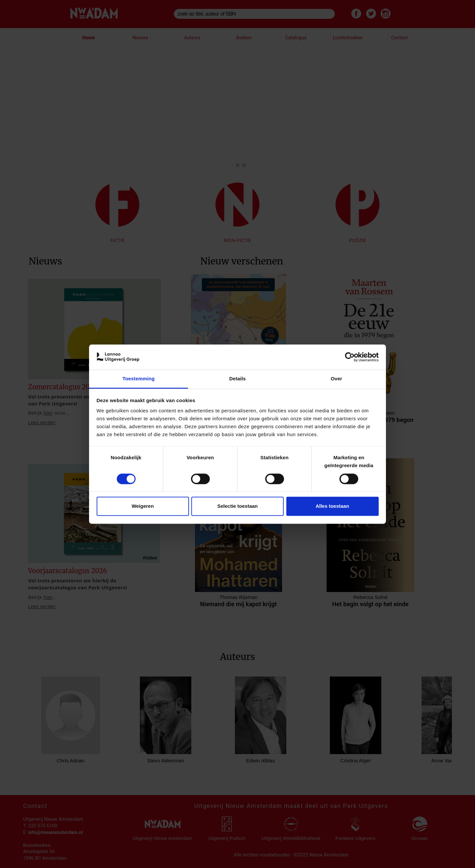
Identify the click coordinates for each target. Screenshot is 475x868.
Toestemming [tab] (139, 379)
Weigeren (143, 506)
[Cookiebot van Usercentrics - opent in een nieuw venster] (350, 357)
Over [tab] (337, 379)
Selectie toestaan (238, 506)
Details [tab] (237, 379)
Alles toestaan (332, 506)
